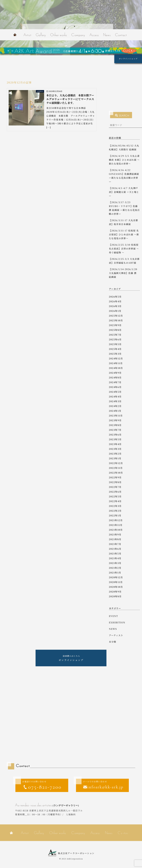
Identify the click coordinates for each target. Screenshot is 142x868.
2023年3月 (115, 449)
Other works (59, 35)
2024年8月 (115, 377)
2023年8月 (115, 425)
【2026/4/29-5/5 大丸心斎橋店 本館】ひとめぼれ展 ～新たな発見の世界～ (124, 160)
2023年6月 (115, 435)
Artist (27, 35)
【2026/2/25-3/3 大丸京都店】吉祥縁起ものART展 (124, 261)
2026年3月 (115, 306)
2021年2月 (115, 568)
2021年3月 (115, 563)
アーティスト (116, 635)
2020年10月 (116, 587)
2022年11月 (116, 468)
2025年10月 (116, 320)
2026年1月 (115, 311)
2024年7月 (115, 382)
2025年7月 (115, 335)
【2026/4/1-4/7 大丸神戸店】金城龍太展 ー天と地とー (124, 192)
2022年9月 (115, 477)
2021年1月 (115, 573)
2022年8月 (115, 482)
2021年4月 (115, 558)
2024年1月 (115, 411)
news (113, 629)
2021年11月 (116, 525)
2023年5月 (115, 439)
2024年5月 (115, 392)
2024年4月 (115, 396)
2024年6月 (115, 387)
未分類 (113, 642)
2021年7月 (115, 544)
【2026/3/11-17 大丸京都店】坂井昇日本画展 (123, 222)
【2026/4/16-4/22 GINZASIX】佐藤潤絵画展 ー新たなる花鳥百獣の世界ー (124, 176)
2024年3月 (115, 401)
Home (15, 35)
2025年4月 (115, 349)
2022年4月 (115, 501)
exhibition (117, 622)
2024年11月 (116, 363)
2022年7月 (115, 487)
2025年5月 (115, 344)
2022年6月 (115, 492)
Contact (121, 35)
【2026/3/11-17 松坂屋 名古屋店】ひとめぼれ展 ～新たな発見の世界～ (124, 234)
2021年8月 (115, 539)
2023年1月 (115, 458)
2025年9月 (115, 325)
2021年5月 (115, 553)
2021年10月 (116, 530)
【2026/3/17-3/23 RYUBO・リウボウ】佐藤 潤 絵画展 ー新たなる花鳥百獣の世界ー (124, 208)
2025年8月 (115, 330)
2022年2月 (115, 511)
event (113, 616)
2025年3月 (115, 354)
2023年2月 (115, 454)
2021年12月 (116, 520)
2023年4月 (115, 444)
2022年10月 (116, 473)
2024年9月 (115, 373)
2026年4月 (115, 301)
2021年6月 (115, 549)
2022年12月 (116, 463)
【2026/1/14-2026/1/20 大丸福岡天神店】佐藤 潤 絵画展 (124, 273)
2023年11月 (116, 416)
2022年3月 (115, 506)
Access (94, 35)
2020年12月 (116, 577)
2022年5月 (115, 496)
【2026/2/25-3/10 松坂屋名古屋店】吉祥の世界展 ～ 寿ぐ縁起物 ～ (124, 249)
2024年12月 (116, 358)
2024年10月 (116, 368)
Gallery (41, 35)
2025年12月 (116, 316)
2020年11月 (116, 582)
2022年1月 (115, 515)
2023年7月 (115, 430)
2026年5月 (115, 297)
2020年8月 (115, 596)
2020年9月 (115, 592)
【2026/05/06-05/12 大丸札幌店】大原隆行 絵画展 (124, 147)
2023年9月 (115, 420)
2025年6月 (115, 339)
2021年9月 (115, 534)
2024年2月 (115, 406)
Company (78, 35)
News (107, 35)
